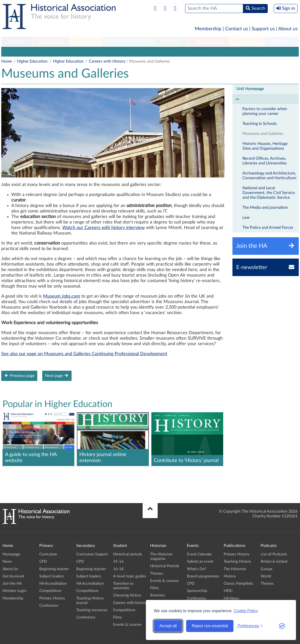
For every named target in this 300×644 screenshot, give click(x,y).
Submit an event (200, 562)
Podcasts (247, 42)
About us (288, 29)
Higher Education (128, 42)
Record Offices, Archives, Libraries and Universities (265, 161)
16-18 (118, 569)
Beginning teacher (54, 569)
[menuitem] (17, 42)
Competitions (50, 591)
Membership (208, 29)
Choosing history (127, 595)
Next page (57, 376)
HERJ (228, 591)
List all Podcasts (274, 554)
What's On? (197, 569)
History (230, 576)
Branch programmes (203, 576)
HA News (231, 598)
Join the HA (12, 584)
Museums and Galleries (263, 134)
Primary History (52, 598)
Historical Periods (165, 566)
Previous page (19, 376)
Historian (171, 42)
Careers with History (107, 61)
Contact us (237, 29)
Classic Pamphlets (238, 584)
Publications (209, 42)
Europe (267, 569)
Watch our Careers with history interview (103, 228)
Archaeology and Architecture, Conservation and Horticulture (269, 176)
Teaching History (237, 562)
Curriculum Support (92, 554)
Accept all (168, 626)
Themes (157, 574)
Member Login (14, 591)
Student (86, 42)
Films (117, 617)
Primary (17, 42)
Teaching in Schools (260, 124)
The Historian (235, 569)
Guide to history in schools (73, 52)
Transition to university (160, 52)
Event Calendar (199, 554)
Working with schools (23, 52)
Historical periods (128, 554)
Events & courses (127, 625)
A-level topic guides (130, 576)
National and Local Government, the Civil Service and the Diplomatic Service (269, 193)
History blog (232, 52)
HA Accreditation (53, 584)
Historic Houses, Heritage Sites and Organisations (265, 146)
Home (7, 61)
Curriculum (48, 554)
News (7, 562)
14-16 (118, 562)
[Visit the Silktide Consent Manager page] (282, 626)
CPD (43, 562)
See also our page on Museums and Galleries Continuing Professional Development (84, 354)
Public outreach (118, 52)
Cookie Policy (246, 611)
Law (246, 218)
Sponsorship (197, 591)
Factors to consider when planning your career (265, 111)
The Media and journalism (265, 207)
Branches (281, 42)
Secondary (51, 42)
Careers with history (130, 603)
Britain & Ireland (274, 562)
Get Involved (13, 576)
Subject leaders (52, 576)
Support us (263, 29)
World (266, 576)
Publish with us (201, 52)
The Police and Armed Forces (268, 228)
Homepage (11, 554)
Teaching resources (92, 610)
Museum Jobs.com (62, 296)
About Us (10, 569)
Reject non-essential (210, 626)
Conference (49, 606)
